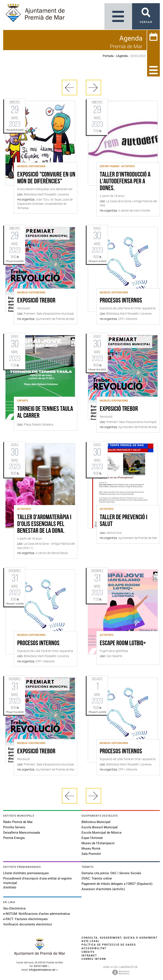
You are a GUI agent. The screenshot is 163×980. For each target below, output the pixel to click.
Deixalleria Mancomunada (22, 833)
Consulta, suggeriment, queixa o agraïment (119, 938)
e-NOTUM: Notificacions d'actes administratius (37, 914)
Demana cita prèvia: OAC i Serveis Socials (111, 873)
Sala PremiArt (91, 854)
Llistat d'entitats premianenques (26, 873)
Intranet (89, 956)
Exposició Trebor (36, 301)
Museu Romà (91, 848)
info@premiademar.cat (42, 970)
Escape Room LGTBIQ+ (123, 643)
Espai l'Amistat (92, 838)
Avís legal (91, 941)
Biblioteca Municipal (96, 822)
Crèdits (88, 952)
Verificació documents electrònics (28, 924)
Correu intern (94, 959)
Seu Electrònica (14, 908)
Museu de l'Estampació (98, 843)
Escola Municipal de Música (101, 833)
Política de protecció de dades (109, 945)
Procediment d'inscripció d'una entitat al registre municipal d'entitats (37, 883)
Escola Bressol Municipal (100, 827)
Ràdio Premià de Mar (18, 822)
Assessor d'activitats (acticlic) (103, 889)
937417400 (40, 966)
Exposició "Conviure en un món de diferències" (46, 178)
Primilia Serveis (14, 827)
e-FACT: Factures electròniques (25, 919)
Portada (108, 56)
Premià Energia (14, 838)
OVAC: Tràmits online (97, 878)
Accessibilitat (94, 948)
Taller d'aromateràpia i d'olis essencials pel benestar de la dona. (44, 524)
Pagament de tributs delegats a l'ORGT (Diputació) (117, 884)
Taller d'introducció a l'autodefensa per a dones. (125, 182)
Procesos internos (121, 301)
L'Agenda (122, 56)
